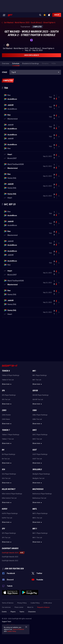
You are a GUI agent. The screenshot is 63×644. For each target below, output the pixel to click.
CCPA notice (48, 603)
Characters (32, 612)
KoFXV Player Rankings (10, 513)
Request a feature (43, 607)
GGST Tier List (37, 459)
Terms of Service (8, 603)
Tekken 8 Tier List (8, 380)
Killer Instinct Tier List (9, 498)
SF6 (3, 391)
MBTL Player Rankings (40, 513)
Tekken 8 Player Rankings (11, 375)
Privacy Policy (22, 603)
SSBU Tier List (37, 419)
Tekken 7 (6, 430)
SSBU (35, 410)
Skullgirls (37, 469)
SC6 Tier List (6, 478)
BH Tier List (6, 459)
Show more (7, 384)
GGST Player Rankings (40, 454)
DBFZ (35, 430)
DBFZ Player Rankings (40, 435)
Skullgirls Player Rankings (41, 474)
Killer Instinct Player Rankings (12, 494)
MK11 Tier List (37, 538)
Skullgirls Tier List (38, 478)
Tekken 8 (6, 371)
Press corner (19, 607)
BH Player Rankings (9, 454)
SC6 (3, 469)
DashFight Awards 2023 (10, 557)
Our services (6, 607)
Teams (22, 612)
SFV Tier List (6, 538)
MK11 (35, 529)
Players (13, 612)
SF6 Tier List (6, 400)
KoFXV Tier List (7, 518)
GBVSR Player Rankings (41, 395)
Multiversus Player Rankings (42, 494)
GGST (35, 450)
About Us (30, 607)
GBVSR (35, 391)
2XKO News (6, 419)
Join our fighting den (14, 569)
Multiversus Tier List (39, 498)
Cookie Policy (35, 603)
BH (3, 450)
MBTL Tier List (37, 518)
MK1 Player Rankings (40, 375)
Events (4, 612)
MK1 (34, 371)
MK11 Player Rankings (40, 533)
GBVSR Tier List (38, 400)
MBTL (35, 509)
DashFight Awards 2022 (10, 561)
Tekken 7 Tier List (8, 439)
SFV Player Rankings (9, 533)
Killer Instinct (9, 489)
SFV (3, 529)
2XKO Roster (6, 415)
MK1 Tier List (37, 380)
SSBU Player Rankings (40, 415)
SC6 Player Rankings (9, 474)
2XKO (4, 410)
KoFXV (5, 509)
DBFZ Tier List (37, 439)
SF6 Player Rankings (9, 395)
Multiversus (38, 489)
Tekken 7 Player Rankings (11, 435)
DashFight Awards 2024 (10, 553)
